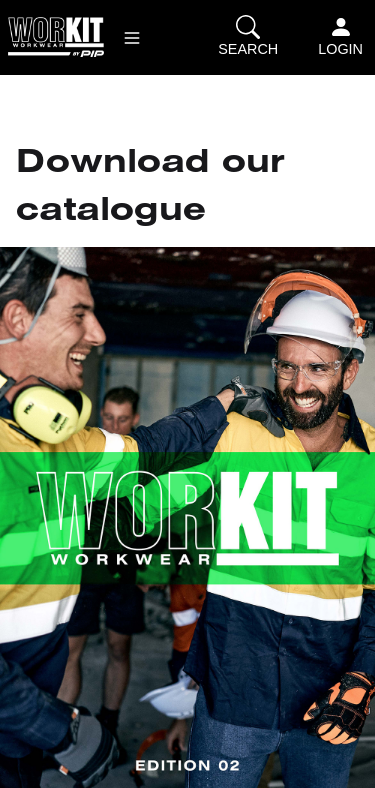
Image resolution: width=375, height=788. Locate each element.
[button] (132, 38)
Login (340, 36)
